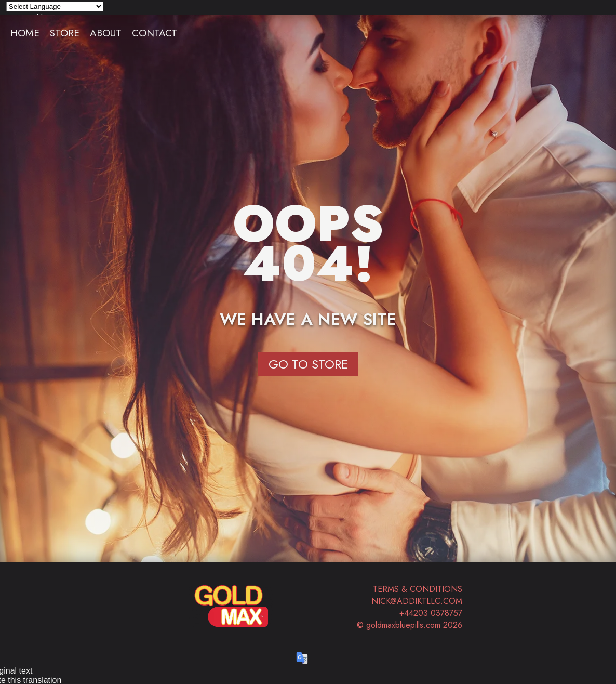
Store (65, 33)
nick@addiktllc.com (417, 601)
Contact (155, 33)
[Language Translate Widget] (55, 6)
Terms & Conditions (418, 589)
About (106, 33)
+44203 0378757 (431, 613)
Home (25, 33)
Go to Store (308, 364)
